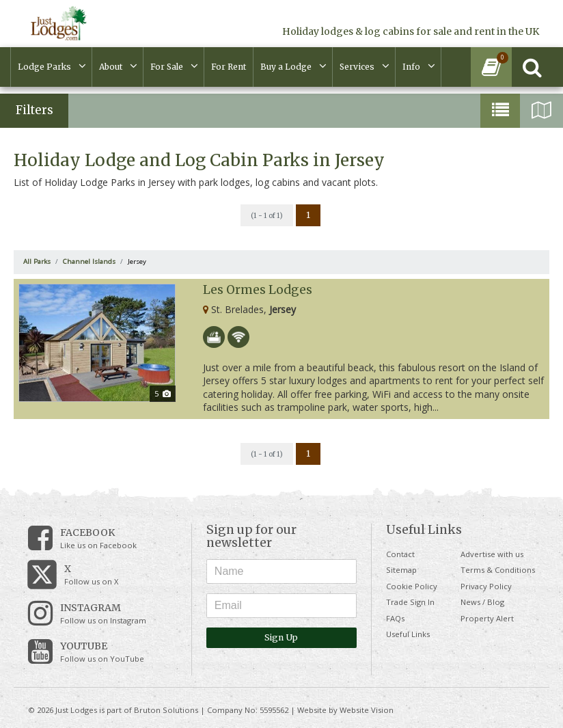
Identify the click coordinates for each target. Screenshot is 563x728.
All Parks (37, 261)
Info (411, 67)
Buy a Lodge (286, 67)
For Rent (229, 67)
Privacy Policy (486, 586)
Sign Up (281, 637)
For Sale (167, 67)
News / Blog (482, 602)
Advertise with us (492, 554)
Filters (35, 110)
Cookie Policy (412, 586)
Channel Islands (89, 261)
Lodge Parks (44, 67)
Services (357, 67)
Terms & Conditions (498, 570)
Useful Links (408, 634)
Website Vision (367, 710)
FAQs (395, 618)
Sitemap (401, 570)
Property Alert (487, 618)
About (111, 67)
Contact (400, 554)
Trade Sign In (410, 602)
